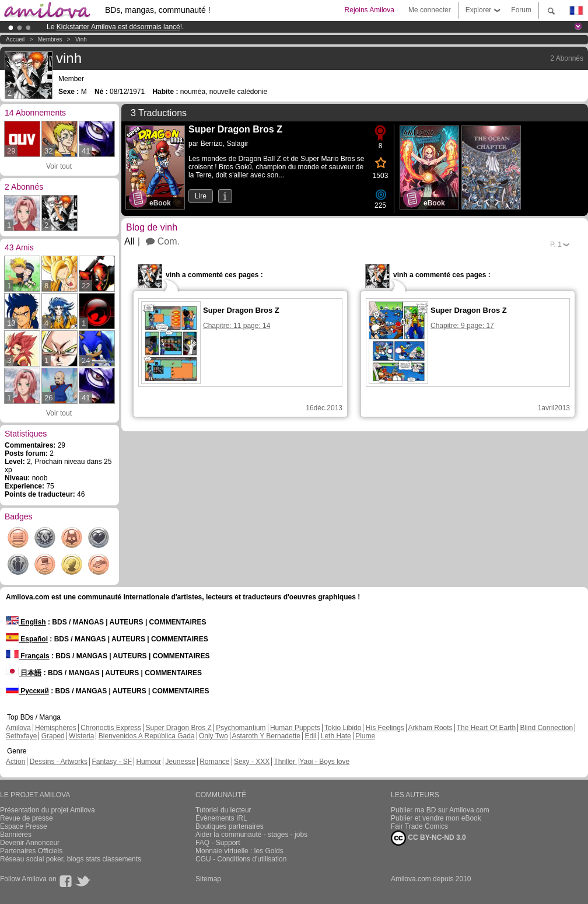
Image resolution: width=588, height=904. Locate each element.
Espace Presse (24, 826)
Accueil (15, 39)
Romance (214, 762)
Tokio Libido (343, 728)
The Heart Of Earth (486, 728)
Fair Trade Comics (419, 826)
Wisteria (81, 736)
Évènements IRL (221, 818)
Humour (148, 762)
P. (556, 245)
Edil (310, 736)
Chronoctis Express (111, 728)
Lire (201, 196)
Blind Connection (546, 728)
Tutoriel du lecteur (223, 810)
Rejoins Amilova (370, 10)
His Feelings (385, 728)
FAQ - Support (218, 843)
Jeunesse (180, 762)
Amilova (18, 728)
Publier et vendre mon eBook (436, 818)
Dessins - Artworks (59, 762)
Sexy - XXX (252, 762)
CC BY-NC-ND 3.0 (428, 838)
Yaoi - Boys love (324, 762)
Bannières (16, 835)
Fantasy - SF (112, 762)
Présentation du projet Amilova (48, 810)
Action (15, 762)
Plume (365, 736)
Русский (27, 691)
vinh (81, 39)
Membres (50, 39)
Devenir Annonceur (30, 843)
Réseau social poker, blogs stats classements (71, 859)
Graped (53, 736)
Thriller (285, 762)
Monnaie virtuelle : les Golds (239, 851)
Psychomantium (241, 728)
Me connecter (430, 10)
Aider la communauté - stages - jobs (251, 835)
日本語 (24, 673)
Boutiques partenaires (230, 826)
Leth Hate (336, 736)
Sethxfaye (21, 736)
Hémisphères (56, 728)
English (26, 622)
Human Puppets (295, 728)
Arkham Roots (430, 728)
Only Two (213, 736)
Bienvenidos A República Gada (147, 736)
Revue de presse (27, 818)
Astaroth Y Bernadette (266, 736)
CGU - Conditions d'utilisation (241, 859)
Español (27, 639)
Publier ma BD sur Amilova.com (440, 810)
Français (28, 656)
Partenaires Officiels (31, 851)
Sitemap (208, 879)
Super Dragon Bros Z (178, 728)
